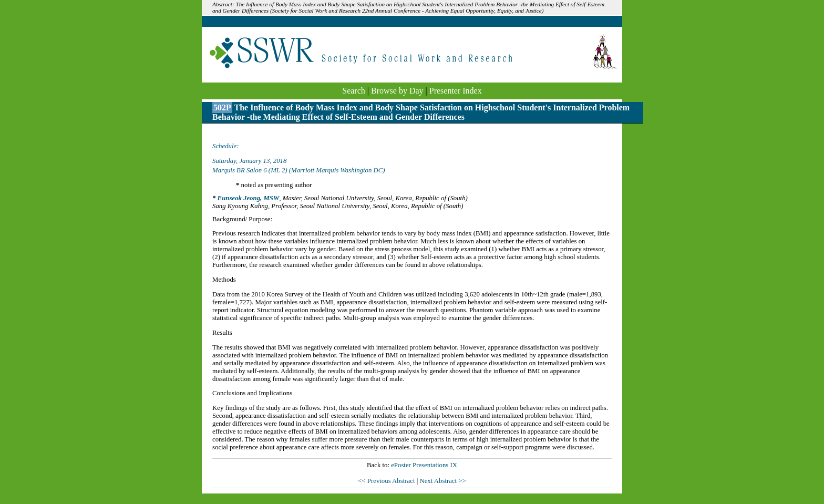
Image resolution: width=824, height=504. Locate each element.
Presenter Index (456, 91)
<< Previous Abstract (387, 481)
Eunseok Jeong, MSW (249, 198)
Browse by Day (397, 91)
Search (354, 91)
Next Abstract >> (442, 481)
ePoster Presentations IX (424, 465)
